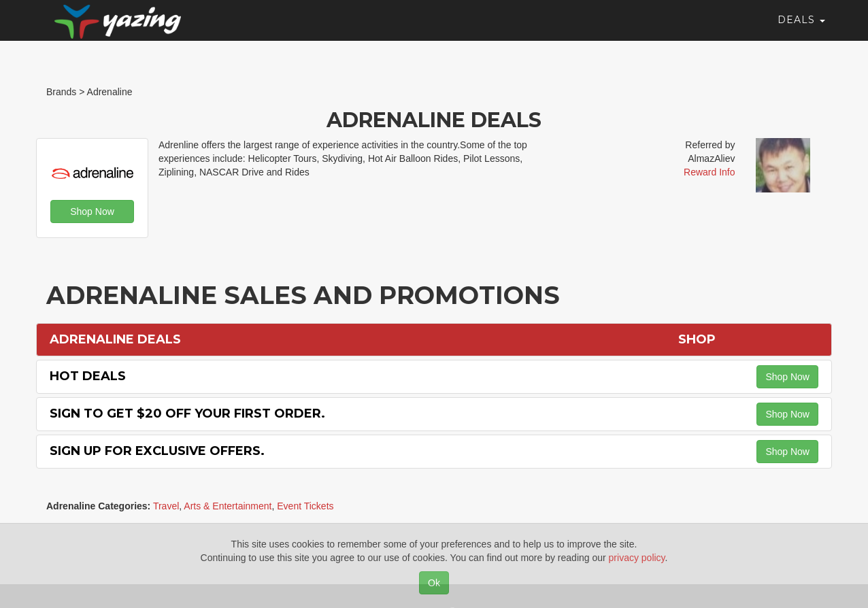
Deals (801, 31)
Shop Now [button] (92, 212)
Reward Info (709, 172)
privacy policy (637, 558)
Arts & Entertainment (228, 506)
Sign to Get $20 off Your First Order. (187, 413)
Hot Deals (88, 376)
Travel (166, 506)
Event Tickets (305, 506)
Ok (434, 583)
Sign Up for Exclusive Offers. (157, 451)
